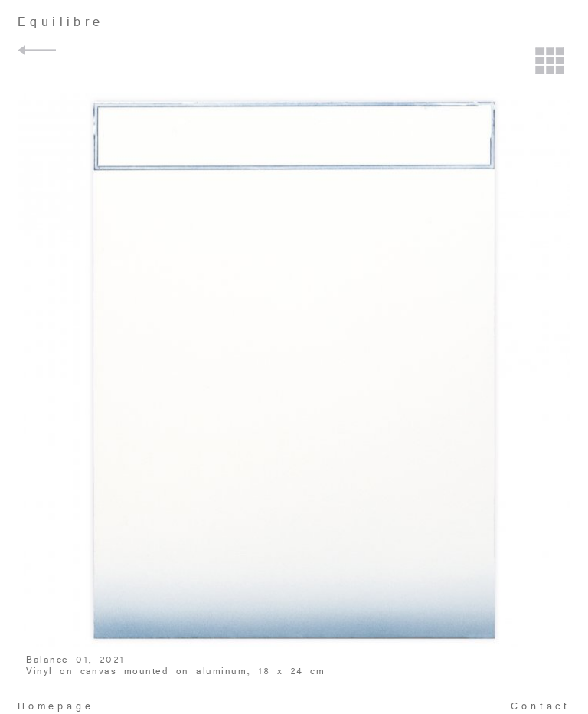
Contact (541, 706)
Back (39, 51)
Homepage (56, 706)
